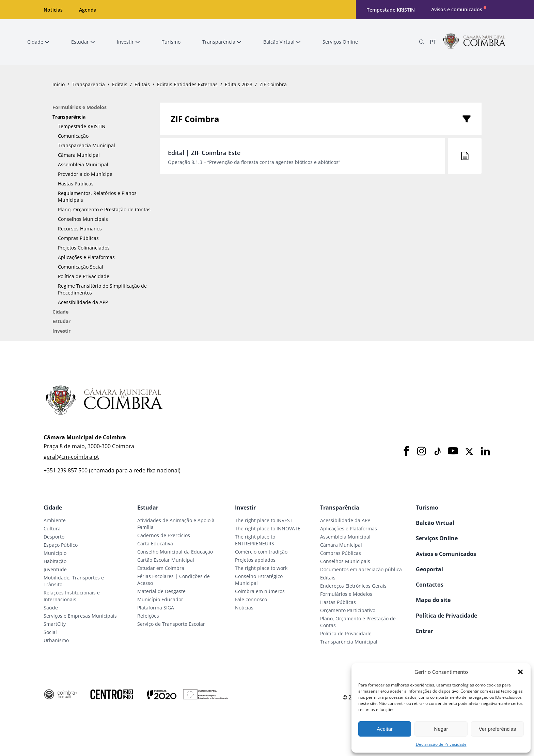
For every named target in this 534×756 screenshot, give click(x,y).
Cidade (60, 312)
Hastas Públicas (76, 184)
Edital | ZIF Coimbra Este (204, 153)
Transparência (88, 84)
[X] (469, 452)
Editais (120, 84)
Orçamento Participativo (348, 610)
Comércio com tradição (261, 552)
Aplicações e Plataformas (86, 257)
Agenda (88, 10)
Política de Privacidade (84, 276)
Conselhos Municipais (83, 219)
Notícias (53, 10)
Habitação (55, 561)
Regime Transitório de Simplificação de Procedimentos (102, 289)
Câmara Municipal (79, 155)
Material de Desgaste (161, 591)
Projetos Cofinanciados (84, 248)
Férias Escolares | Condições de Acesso (174, 580)
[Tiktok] (437, 452)
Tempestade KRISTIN (391, 10)
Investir (61, 331)
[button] (520, 672)
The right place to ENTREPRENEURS (255, 540)
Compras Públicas (78, 238)
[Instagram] (422, 451)
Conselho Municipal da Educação (175, 552)
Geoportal (429, 569)
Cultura (52, 528)
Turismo (427, 508)
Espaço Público (61, 545)
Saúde (51, 608)
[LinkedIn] (485, 451)
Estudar (61, 321)
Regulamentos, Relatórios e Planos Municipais (97, 196)
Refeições (148, 616)
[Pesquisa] (422, 42)
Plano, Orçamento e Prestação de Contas (104, 209)
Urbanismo (56, 640)
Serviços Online (437, 538)
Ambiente (55, 520)
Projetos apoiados (255, 560)
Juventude (55, 569)
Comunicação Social (81, 267)
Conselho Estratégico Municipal (259, 580)
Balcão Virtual (435, 523)
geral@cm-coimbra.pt (71, 457)
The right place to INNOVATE (268, 528)
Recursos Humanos (80, 229)
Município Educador (160, 599)
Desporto (54, 537)
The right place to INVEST (264, 520)
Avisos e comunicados (457, 9)
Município (55, 553)
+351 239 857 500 (66, 470)
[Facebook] (406, 451)
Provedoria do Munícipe (85, 174)
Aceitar (385, 729)
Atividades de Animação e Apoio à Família (176, 524)
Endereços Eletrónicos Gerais (353, 586)
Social (50, 632)
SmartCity (55, 624)
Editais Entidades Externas (187, 84)
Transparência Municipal (87, 145)
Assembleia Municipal (83, 164)
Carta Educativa (155, 543)
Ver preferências (497, 729)
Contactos (430, 585)
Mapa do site (433, 600)
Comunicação (73, 136)
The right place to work (261, 568)
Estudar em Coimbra (161, 568)
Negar (441, 729)
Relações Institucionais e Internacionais (72, 596)
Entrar (425, 631)
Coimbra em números (260, 591)
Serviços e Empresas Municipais (80, 616)
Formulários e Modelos (80, 107)
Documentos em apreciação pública (361, 569)
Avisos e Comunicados (446, 554)
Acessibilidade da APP (83, 302)
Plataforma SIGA (156, 608)
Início (59, 84)
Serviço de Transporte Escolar (171, 624)
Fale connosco (251, 599)
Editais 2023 (239, 84)
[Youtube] (453, 451)
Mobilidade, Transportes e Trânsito (74, 581)
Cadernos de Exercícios (164, 535)
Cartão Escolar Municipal (166, 560)
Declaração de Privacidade (441, 744)
